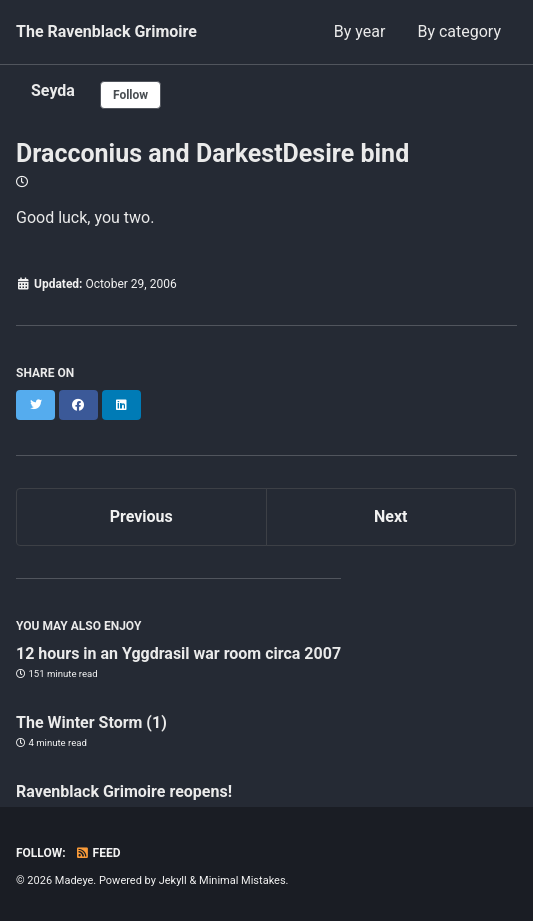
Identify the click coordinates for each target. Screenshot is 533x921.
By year (360, 31)
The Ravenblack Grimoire (106, 31)
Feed (98, 853)
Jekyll (173, 880)
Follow (130, 95)
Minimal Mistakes (242, 880)
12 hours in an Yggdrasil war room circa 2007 (178, 653)
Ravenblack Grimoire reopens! (124, 791)
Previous (141, 516)
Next (390, 516)
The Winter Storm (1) (91, 722)
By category (459, 31)
